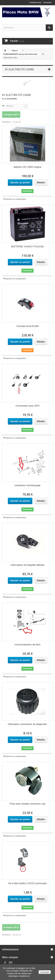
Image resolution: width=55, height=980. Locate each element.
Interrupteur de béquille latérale (27, 565)
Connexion (47, 2)
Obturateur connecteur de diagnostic (27, 724)
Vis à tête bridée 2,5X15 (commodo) (27, 883)
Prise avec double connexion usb (27, 804)
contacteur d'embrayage (27, 485)
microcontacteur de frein (27, 645)
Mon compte (10, 957)
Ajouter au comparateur (16, 199)
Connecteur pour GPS (27, 406)
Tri (3, 106)
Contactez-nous (36, 2)
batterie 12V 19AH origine (28, 167)
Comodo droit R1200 (28, 326)
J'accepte (45, 972)
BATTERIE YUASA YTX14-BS (27, 247)
